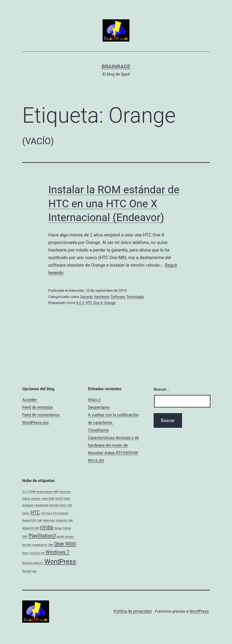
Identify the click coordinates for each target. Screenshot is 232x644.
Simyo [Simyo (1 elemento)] (25, 553)
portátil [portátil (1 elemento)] (60, 537)
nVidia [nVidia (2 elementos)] (47, 527)
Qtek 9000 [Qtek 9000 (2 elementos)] (65, 544)
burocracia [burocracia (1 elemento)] (65, 492)
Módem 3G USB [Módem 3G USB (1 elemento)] (31, 528)
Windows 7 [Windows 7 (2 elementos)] (58, 552)
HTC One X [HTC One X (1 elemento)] (47, 513)
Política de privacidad (132, 611)
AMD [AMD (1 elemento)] (56, 492)
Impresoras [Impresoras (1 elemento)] (49, 520)
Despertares (99, 407)
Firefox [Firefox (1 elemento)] (26, 513)
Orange (110, 303)
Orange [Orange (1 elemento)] (58, 528)
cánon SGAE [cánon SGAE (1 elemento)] (48, 499)
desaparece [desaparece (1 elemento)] (28, 505)
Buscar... (161, 389)
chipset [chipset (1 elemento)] (26, 499)
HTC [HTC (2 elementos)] (35, 512)
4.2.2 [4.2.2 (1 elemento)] (25, 492)
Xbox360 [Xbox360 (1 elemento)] (27, 571)
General (86, 297)
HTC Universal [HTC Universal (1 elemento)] (61, 513)
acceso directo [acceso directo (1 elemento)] (45, 492)
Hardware (102, 297)
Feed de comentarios (41, 415)
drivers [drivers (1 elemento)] (63, 505)
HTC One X (94, 303)
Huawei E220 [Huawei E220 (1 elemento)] (29, 520)
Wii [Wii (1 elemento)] (43, 553)
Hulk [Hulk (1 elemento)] (39, 520)
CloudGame (98, 430)
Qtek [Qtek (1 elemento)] (51, 545)
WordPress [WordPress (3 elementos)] (60, 562)
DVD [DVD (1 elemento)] (70, 505)
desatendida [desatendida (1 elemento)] (42, 505)
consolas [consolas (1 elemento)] (36, 499)
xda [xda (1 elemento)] (34, 571)
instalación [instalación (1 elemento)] (61, 520)
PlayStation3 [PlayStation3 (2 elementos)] (42, 536)
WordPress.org (35, 423)
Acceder (30, 400)
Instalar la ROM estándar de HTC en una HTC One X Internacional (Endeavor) (114, 204)
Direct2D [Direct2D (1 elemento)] (54, 505)
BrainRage (116, 67)
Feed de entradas (38, 407)
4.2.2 (80, 303)
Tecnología (135, 297)
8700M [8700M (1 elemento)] (32, 492)
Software (118, 297)
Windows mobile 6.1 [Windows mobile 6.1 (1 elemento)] (33, 563)
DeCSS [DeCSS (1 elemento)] (59, 499)
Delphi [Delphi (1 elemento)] (67, 499)
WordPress (199, 611)
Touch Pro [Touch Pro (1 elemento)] (35, 553)
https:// (94, 400)
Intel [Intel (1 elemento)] (70, 520)
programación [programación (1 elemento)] (40, 545)
